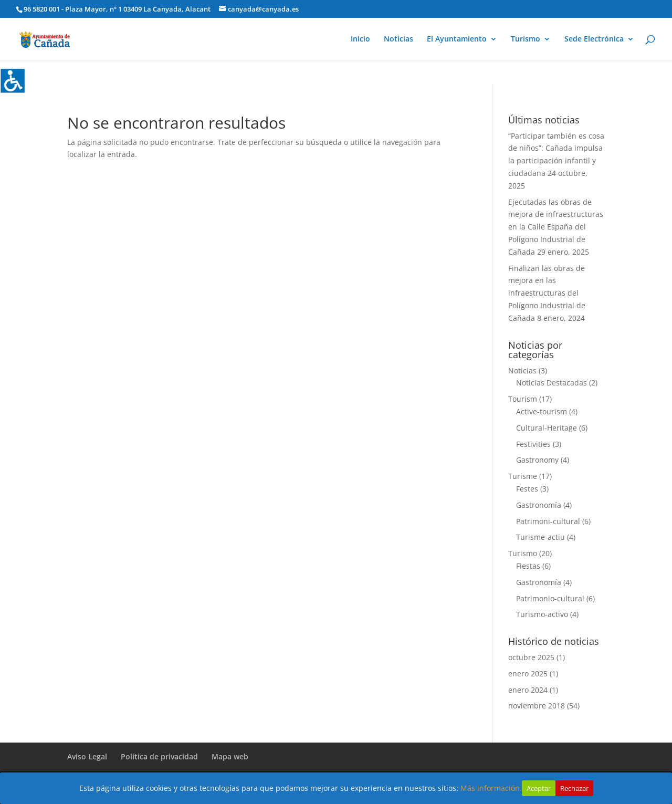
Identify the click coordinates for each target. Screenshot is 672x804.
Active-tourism (542, 411)
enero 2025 (528, 674)
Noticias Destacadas (552, 383)
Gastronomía (539, 505)
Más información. (491, 788)
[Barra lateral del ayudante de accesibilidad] (13, 81)
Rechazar (574, 788)
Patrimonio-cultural (550, 598)
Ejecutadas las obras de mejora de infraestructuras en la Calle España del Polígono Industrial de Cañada (556, 227)
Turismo (526, 39)
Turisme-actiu (540, 537)
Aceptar (539, 788)
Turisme (523, 476)
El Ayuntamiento (457, 39)
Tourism (523, 399)
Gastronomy (537, 460)
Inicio (360, 39)
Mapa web (230, 756)
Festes (527, 489)
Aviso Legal (87, 756)
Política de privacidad (159, 756)
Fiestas (528, 566)
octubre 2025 (531, 657)
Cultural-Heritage (547, 428)
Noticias (398, 39)
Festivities (533, 444)
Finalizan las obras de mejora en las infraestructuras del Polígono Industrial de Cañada (547, 293)
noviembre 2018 (537, 706)
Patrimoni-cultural (548, 521)
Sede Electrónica (594, 39)
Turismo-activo (542, 614)
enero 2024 (528, 690)
